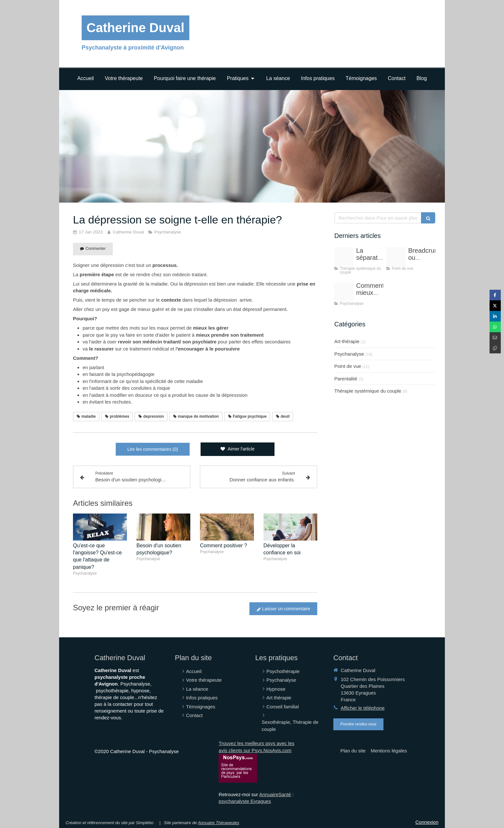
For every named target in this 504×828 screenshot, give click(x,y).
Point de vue (348, 366)
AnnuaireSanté (275, 794)
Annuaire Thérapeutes (219, 823)
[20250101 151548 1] (396, 257)
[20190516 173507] (344, 292)
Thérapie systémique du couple (368, 391)
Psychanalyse (349, 354)
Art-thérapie (347, 341)
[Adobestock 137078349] (344, 257)
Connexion (427, 822)
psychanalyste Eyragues (245, 801)
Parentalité (346, 379)
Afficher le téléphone (363, 708)
